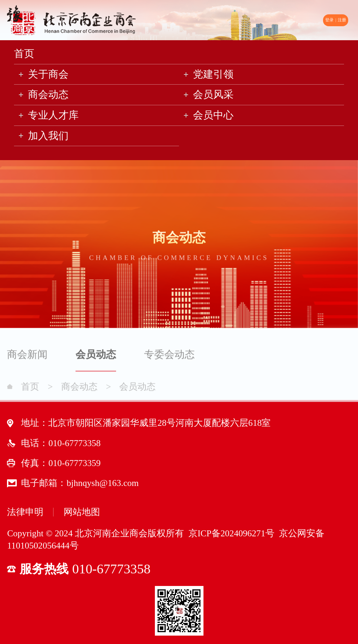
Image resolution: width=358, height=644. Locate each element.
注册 (342, 20)
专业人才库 (53, 115)
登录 (329, 20)
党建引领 (213, 74)
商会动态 (48, 94)
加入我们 (48, 136)
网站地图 (82, 512)
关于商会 (48, 74)
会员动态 (96, 357)
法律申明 (25, 512)
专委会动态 (169, 357)
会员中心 (213, 115)
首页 (24, 53)
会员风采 (213, 94)
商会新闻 (27, 357)
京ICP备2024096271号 (230, 533)
